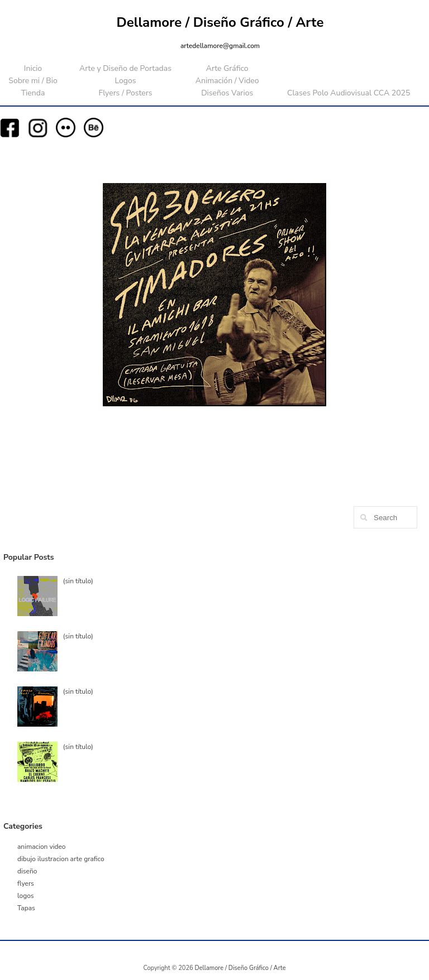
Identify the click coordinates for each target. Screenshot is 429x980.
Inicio (33, 68)
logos (26, 896)
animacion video (42, 847)
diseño (27, 871)
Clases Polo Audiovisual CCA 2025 (349, 93)
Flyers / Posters (125, 93)
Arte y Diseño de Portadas (125, 68)
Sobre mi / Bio (33, 81)
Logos (125, 81)
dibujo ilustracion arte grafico (61, 859)
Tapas (26, 908)
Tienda (33, 93)
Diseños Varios (227, 93)
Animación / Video (227, 81)
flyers (26, 883)
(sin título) (78, 581)
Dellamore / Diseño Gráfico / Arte (220, 22)
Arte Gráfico (227, 68)
